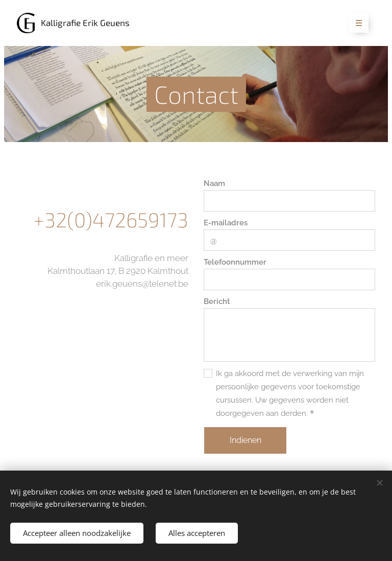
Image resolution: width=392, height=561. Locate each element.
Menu (356, 24)
